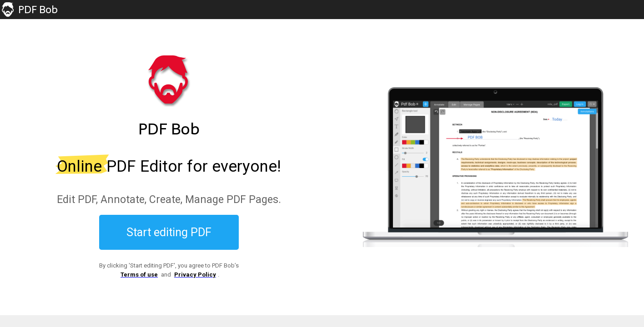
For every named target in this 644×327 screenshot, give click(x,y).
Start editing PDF (169, 232)
